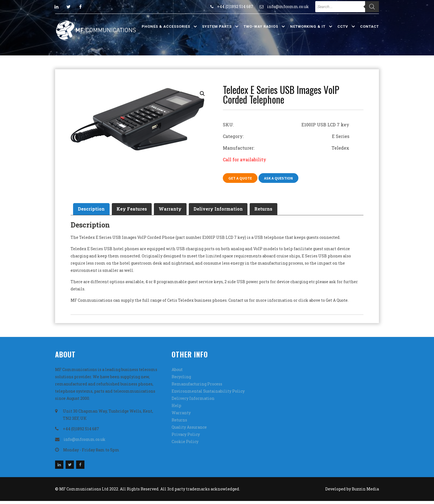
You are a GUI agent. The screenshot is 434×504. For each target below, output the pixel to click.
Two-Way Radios (261, 26)
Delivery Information (235, 211)
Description (94, 211)
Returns (285, 211)
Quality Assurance (189, 430)
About (177, 373)
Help (176, 409)
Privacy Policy (186, 437)
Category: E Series (286, 136)
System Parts (217, 26)
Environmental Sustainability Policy (208, 394)
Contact (370, 26)
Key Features (139, 211)
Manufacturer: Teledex (286, 148)
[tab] (94, 211)
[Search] (372, 7)
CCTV (343, 26)
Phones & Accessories (166, 26)
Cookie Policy (185, 445)
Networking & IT (308, 26)
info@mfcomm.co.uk (288, 7)
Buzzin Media (365, 492)
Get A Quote (241, 178)
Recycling (181, 380)
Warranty (182, 211)
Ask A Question (283, 178)
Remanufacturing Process (197, 387)
